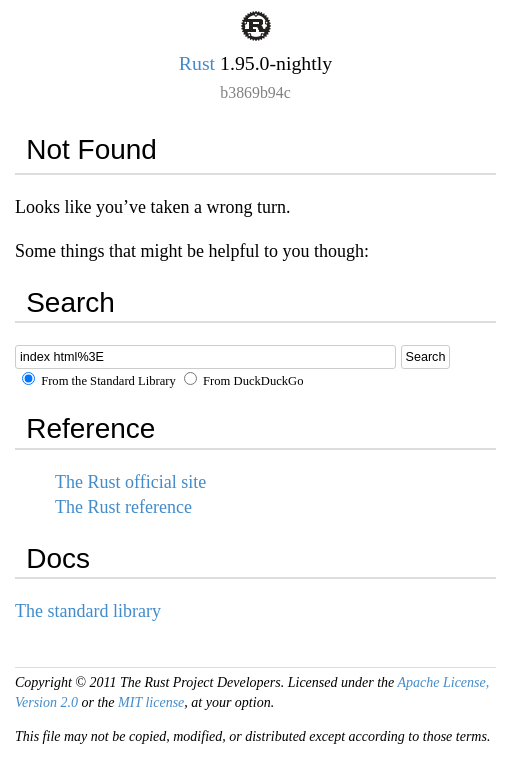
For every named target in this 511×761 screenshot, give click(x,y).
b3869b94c (255, 92)
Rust (197, 63)
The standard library (88, 611)
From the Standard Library (99, 381)
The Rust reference (123, 507)
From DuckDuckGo (244, 381)
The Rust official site (130, 482)
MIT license (151, 702)
